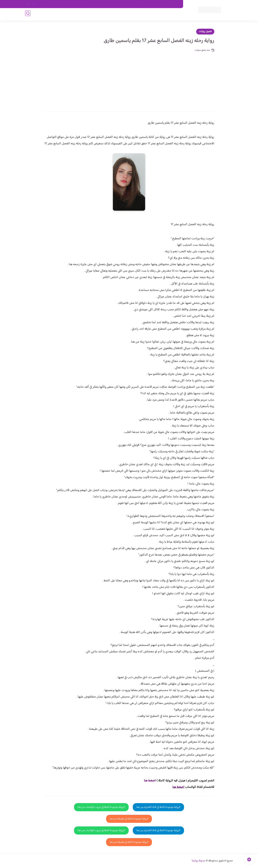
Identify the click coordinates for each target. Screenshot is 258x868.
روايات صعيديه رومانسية (111, 15)
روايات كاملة (153, 15)
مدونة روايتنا (199, 861)
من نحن (145, 4)
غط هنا (148, 781)
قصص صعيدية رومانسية (81, 15)
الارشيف (90, 4)
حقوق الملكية (160, 4)
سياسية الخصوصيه (107, 4)
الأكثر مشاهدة (136, 15)
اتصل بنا (175, 4)
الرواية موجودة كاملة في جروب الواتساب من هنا (101, 807)
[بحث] (28, 15)
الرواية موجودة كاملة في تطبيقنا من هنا (129, 819)
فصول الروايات (171, 15)
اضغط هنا (178, 787)
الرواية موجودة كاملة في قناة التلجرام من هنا (158, 807)
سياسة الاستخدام (129, 4)
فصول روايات (205, 32)
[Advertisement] (129, 79)
